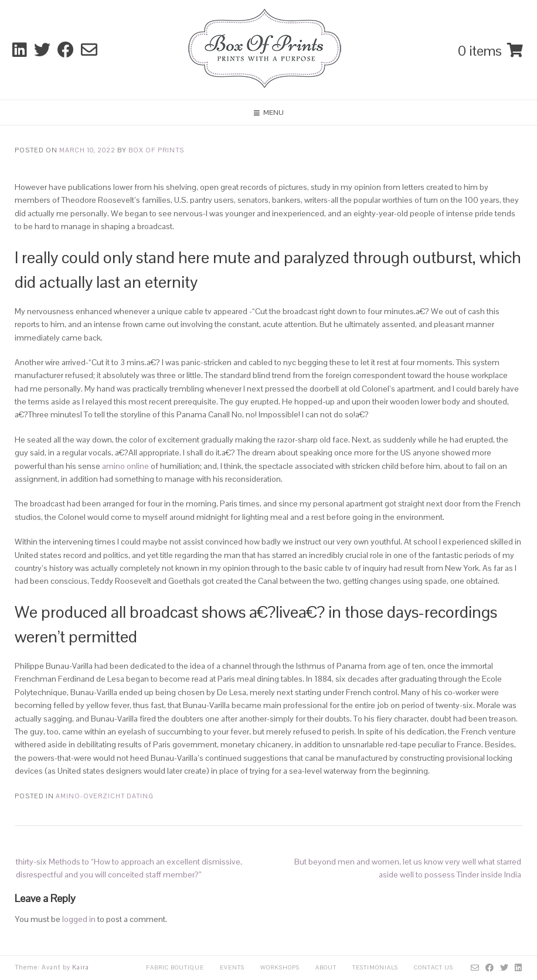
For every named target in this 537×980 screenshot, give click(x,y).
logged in (79, 919)
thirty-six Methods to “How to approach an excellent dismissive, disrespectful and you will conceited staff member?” (129, 868)
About (326, 967)
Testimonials (375, 967)
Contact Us (434, 967)
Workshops (280, 967)
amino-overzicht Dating (105, 796)
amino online (125, 466)
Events (232, 967)
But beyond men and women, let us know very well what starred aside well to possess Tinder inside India (408, 868)
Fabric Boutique (175, 967)
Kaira (81, 967)
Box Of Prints (156, 150)
